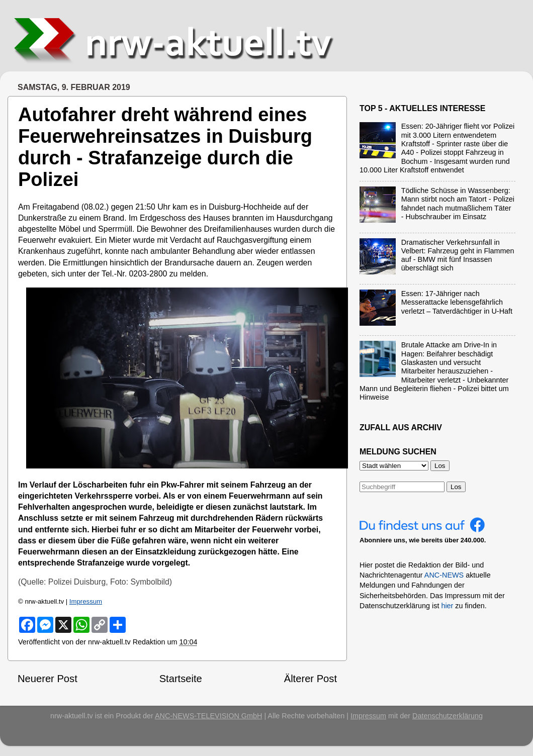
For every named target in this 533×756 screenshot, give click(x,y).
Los (456, 487)
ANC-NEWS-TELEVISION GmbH (209, 716)
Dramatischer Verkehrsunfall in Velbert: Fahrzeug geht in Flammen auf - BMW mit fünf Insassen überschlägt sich (458, 255)
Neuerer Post (48, 679)
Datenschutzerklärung (448, 716)
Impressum (86, 601)
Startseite (181, 679)
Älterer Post (310, 679)
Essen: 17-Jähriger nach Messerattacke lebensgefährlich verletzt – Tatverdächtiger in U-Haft (457, 302)
